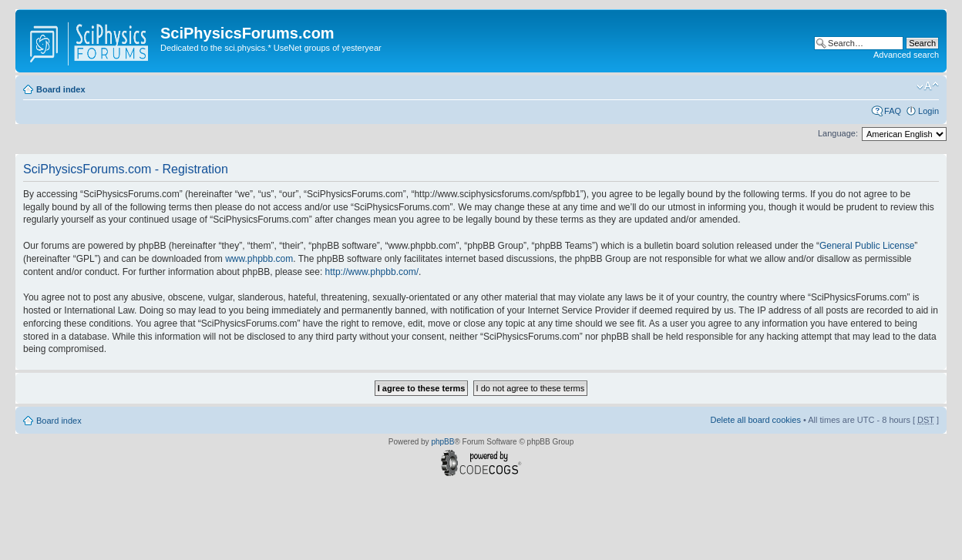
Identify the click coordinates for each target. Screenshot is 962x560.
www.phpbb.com (259, 259)
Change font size (928, 86)
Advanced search (906, 55)
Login (928, 111)
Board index (61, 89)
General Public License (867, 246)
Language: (838, 133)
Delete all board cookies (755, 420)
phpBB (442, 442)
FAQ (893, 111)
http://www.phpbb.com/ (372, 272)
